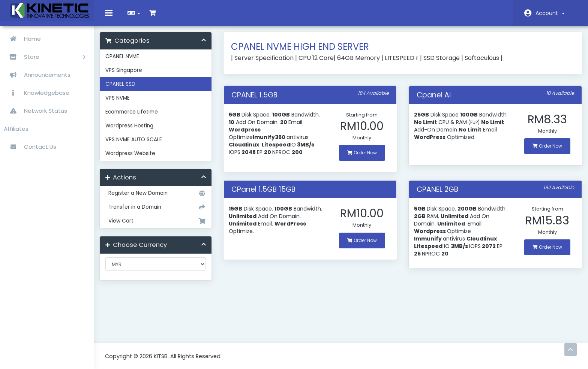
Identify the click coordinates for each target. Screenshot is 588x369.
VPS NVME (123, 104)
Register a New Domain (160, 199)
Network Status (35, 111)
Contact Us (30, 147)
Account (550, 13)
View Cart (160, 227)
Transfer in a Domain (160, 213)
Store (45, 57)
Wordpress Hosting (135, 131)
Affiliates (16, 129)
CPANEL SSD (126, 90)
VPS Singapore (129, 76)
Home (22, 39)
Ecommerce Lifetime (137, 117)
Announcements (37, 75)
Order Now (361, 158)
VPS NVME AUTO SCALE (139, 145)
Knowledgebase (37, 93)
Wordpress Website (136, 159)
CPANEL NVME (128, 62)
